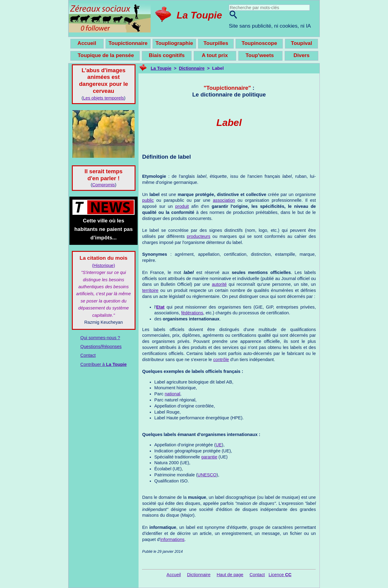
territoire (150, 290)
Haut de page (230, 575)
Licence (280, 575)
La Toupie (199, 15)
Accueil (174, 575)
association (224, 200)
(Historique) (104, 265)
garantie (209, 457)
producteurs (198, 236)
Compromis (104, 185)
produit (182, 206)
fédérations (192, 313)
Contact (88, 355)
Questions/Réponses (101, 346)
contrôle (221, 360)
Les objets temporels (104, 98)
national (172, 394)
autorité (219, 284)
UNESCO (207, 475)
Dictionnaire (192, 68)
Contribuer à (104, 364)
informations (172, 539)
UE (219, 445)
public (148, 200)
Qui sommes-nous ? (100, 338)
